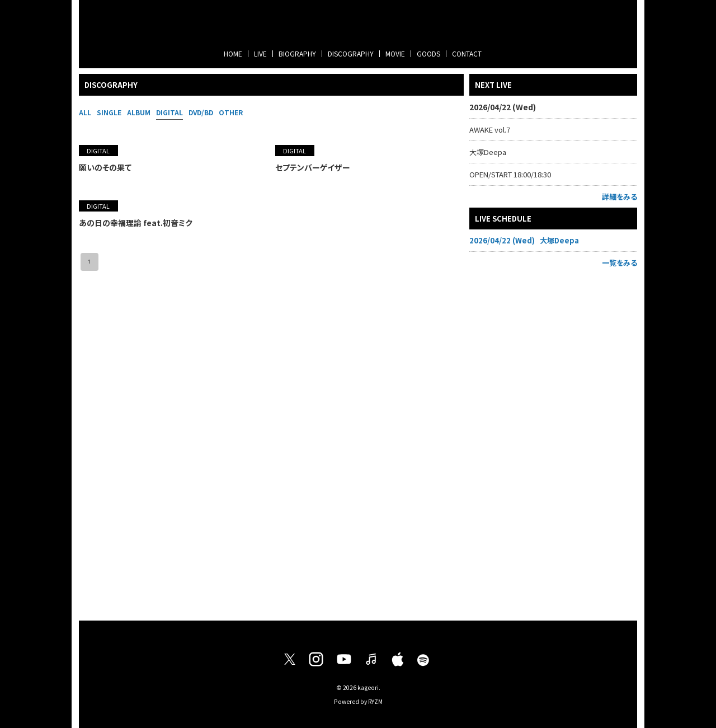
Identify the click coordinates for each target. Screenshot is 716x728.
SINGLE (109, 112)
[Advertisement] (553, 442)
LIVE (260, 53)
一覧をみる (620, 263)
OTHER (231, 112)
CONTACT (467, 53)
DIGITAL (169, 112)
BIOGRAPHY (297, 53)
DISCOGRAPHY (351, 53)
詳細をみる (620, 197)
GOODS (428, 53)
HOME (233, 53)
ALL (85, 112)
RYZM (375, 701)
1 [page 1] (89, 262)
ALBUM (139, 112)
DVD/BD (201, 112)
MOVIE (395, 53)
